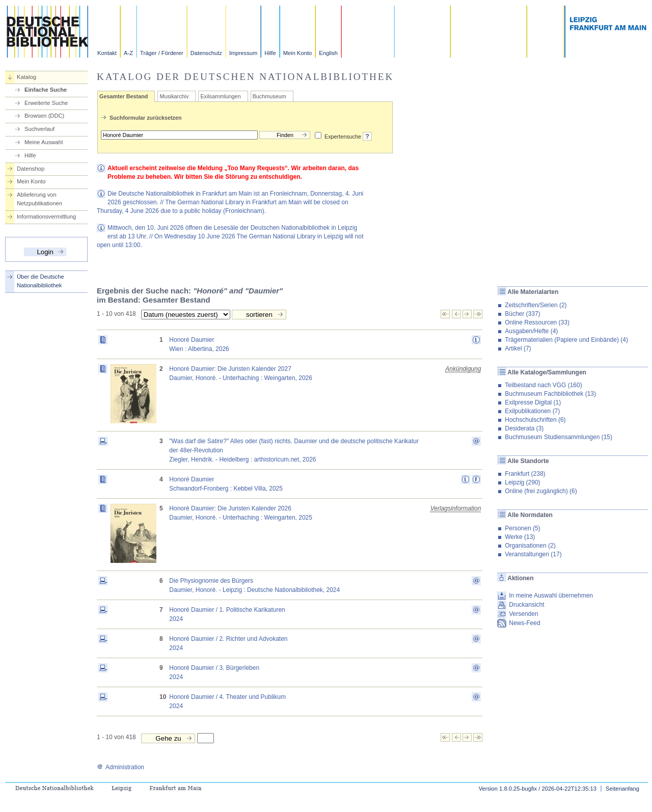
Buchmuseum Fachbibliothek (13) (550, 394)
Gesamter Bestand (124, 96)
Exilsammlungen (220, 96)
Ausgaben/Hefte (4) (531, 331)
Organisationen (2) (530, 546)
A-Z (128, 53)
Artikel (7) (518, 348)
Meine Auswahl (44, 142)
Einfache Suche (46, 90)
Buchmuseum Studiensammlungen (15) (559, 437)
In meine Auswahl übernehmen (551, 596)
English (328, 53)
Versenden (523, 614)
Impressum (243, 53)
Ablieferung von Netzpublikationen (39, 199)
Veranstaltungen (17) (533, 554)
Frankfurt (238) (525, 474)
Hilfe (270, 53)
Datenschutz (206, 53)
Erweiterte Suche (46, 103)
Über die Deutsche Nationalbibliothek (40, 281)
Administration (120, 767)
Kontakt (107, 53)
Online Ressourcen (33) (537, 322)
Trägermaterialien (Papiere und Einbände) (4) (566, 340)
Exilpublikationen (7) (532, 411)
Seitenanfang (622, 789)
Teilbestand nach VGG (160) (543, 385)
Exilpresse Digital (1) (533, 402)
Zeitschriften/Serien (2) (536, 305)
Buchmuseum (269, 96)
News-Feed (524, 623)
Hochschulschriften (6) (535, 420)
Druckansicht (526, 605)
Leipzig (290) (522, 482)
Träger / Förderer (162, 53)
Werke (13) (520, 537)
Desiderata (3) (524, 428)
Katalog (26, 77)
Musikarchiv (174, 96)
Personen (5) (522, 528)
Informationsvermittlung (46, 216)
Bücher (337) (522, 314)
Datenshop (31, 169)
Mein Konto (298, 53)
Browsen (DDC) (44, 116)
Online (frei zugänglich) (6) (541, 491)
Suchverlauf (39, 129)
